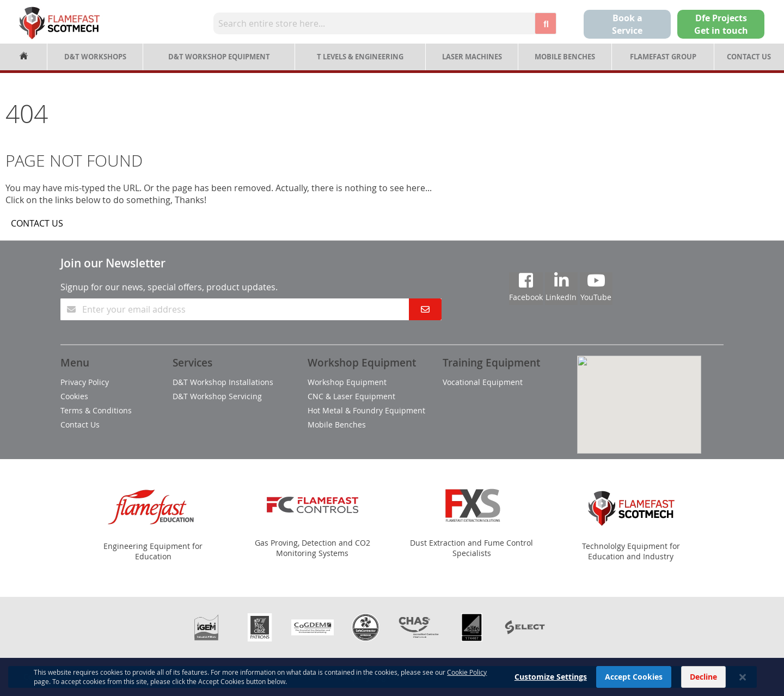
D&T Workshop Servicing (217, 396)
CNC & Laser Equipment (351, 396)
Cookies (74, 396)
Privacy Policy (85, 382)
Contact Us (749, 57)
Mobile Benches (565, 57)
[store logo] (59, 23)
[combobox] (374, 23)
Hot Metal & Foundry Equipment (366, 410)
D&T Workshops (95, 57)
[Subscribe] (425, 309)
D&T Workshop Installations (223, 382)
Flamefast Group (663, 57)
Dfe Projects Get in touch (721, 24)
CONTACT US (37, 223)
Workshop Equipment (347, 382)
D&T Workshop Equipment (219, 57)
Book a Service (627, 24)
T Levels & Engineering (360, 57)
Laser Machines (472, 57)
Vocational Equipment (483, 382)
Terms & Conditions (96, 410)
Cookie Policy (467, 688)
